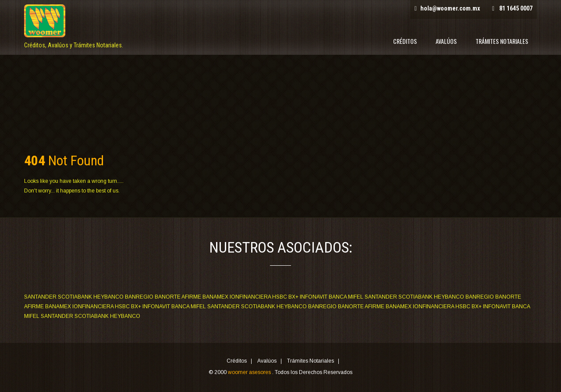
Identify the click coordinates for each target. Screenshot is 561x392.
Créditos (405, 41)
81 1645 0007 (516, 8)
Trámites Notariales (502, 41)
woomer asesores (250, 372)
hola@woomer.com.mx (450, 8)
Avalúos (446, 41)
